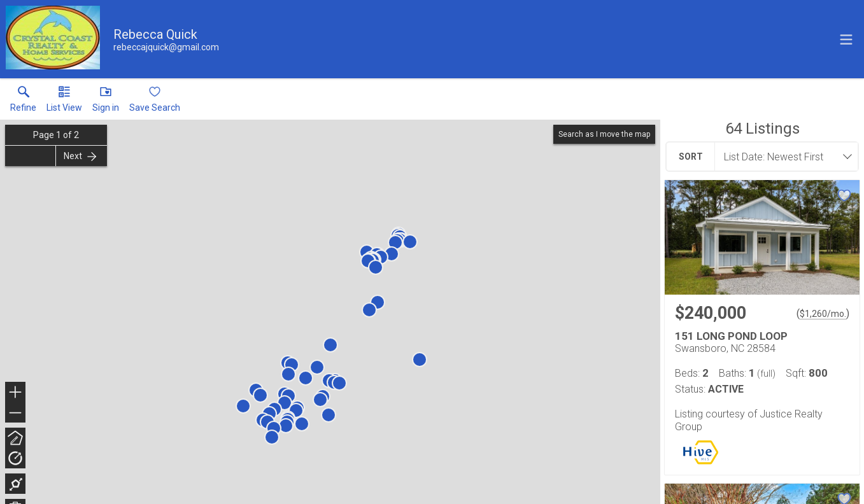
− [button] (15, 413)
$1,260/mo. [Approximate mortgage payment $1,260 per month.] (823, 314)
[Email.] (166, 47)
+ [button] (16, 393)
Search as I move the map (604, 134)
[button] (64, 102)
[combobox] (783, 157)
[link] (23, 102)
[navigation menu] (846, 39)
